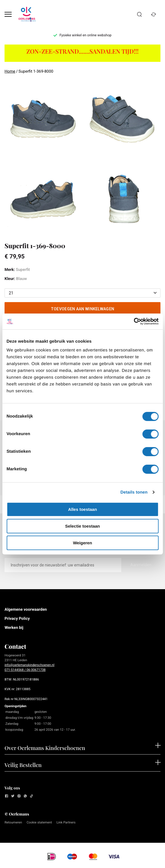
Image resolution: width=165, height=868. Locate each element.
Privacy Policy (17, 619)
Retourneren (13, 822)
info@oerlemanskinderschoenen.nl (30, 665)
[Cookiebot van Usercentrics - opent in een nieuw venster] (134, 321)
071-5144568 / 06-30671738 (25, 670)
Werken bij (14, 628)
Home (10, 71)
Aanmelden (141, 565)
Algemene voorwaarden (26, 610)
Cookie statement (39, 822)
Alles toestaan (83, 509)
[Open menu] (8, 14)
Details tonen (134, 492)
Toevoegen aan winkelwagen (83, 309)
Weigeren (82, 543)
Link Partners (66, 822)
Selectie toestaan (82, 526)
